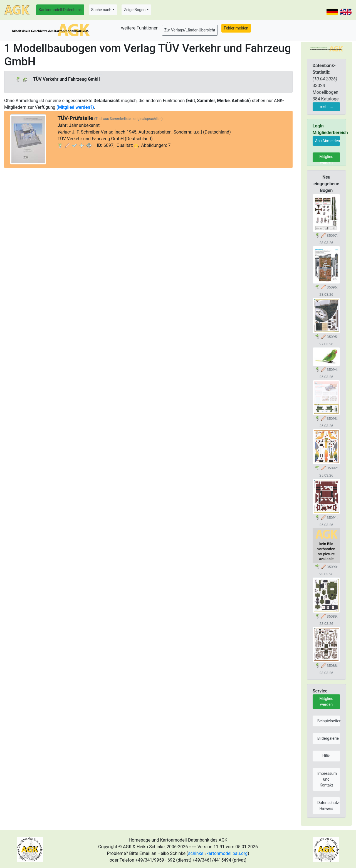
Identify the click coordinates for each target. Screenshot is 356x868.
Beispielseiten (329, 721)
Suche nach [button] (101, 10)
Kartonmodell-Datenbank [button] (60, 10)
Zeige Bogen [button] (135, 10)
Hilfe (326, 756)
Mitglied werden (326, 158)
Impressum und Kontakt (327, 779)
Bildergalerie (328, 738)
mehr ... (326, 107)
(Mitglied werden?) (75, 107)
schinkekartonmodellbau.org (218, 853)
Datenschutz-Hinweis (329, 806)
